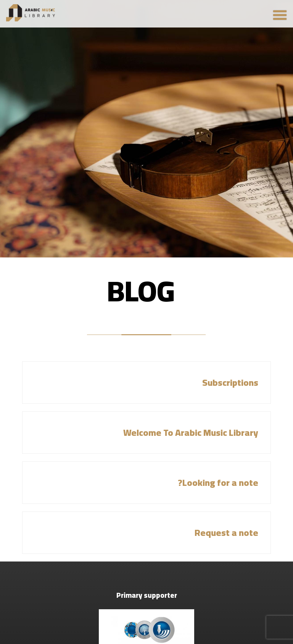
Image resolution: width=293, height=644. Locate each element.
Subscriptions (230, 383)
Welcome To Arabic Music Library (191, 433)
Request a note (226, 533)
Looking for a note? (218, 483)
